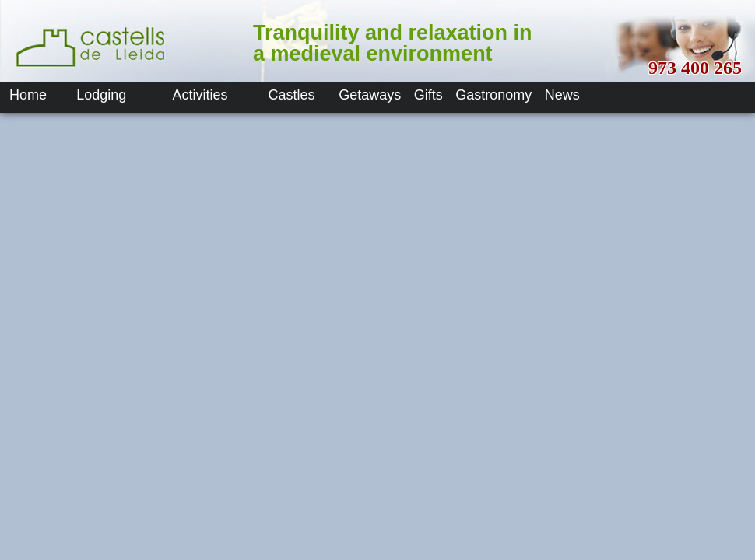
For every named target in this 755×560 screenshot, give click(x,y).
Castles (292, 95)
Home (28, 95)
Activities (200, 95)
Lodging (101, 95)
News (562, 95)
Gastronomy (493, 95)
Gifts (428, 95)
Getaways (370, 95)
